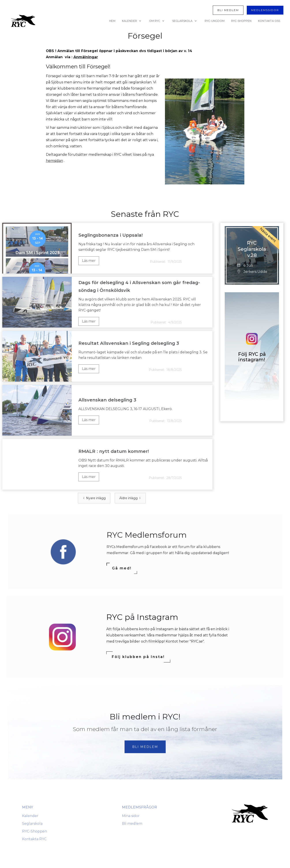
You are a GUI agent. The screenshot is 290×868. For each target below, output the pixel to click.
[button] (132, 21)
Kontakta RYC (34, 839)
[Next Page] (130, 498)
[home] (23, 21)
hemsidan (54, 161)
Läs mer (79, 261)
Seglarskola (32, 824)
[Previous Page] (94, 498)
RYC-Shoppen (35, 831)
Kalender (30, 816)
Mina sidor (131, 816)
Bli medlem (132, 824)
